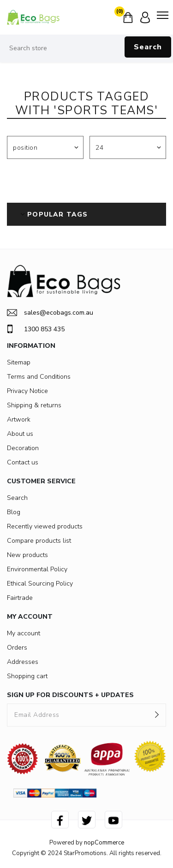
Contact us (23, 462)
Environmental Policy (37, 569)
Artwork (19, 419)
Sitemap (19, 362)
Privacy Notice (27, 391)
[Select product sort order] (45, 147)
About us (20, 434)
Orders (17, 648)
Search (148, 47)
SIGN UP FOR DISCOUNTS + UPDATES (70, 695)
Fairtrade (20, 598)
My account (24, 633)
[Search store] (86, 48)
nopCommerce (104, 843)
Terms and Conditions (39, 377)
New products (27, 555)
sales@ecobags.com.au (50, 313)
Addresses (23, 662)
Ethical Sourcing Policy (40, 584)
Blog (14, 512)
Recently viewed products (45, 526)
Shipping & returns (34, 405)
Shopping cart (27, 676)
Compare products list (39, 541)
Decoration (23, 448)
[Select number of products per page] (128, 147)
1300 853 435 (36, 329)
